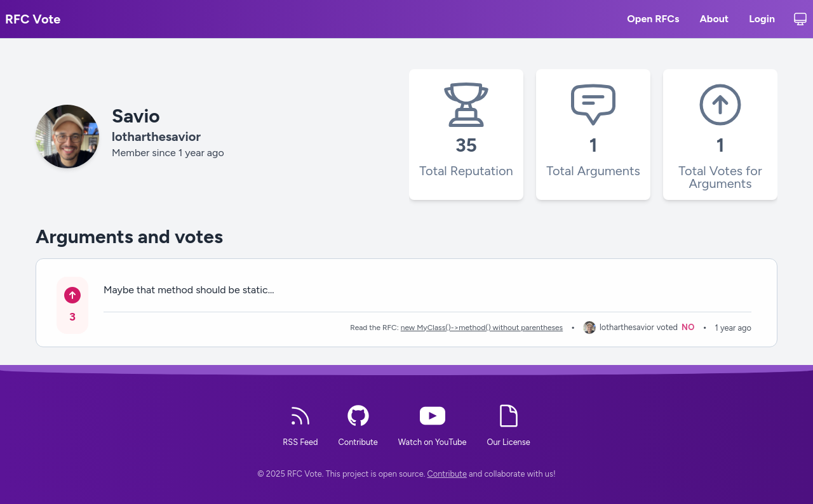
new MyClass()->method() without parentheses (482, 328)
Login (762, 20)
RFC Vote (33, 19)
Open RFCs (653, 20)
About (714, 20)
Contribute (447, 474)
